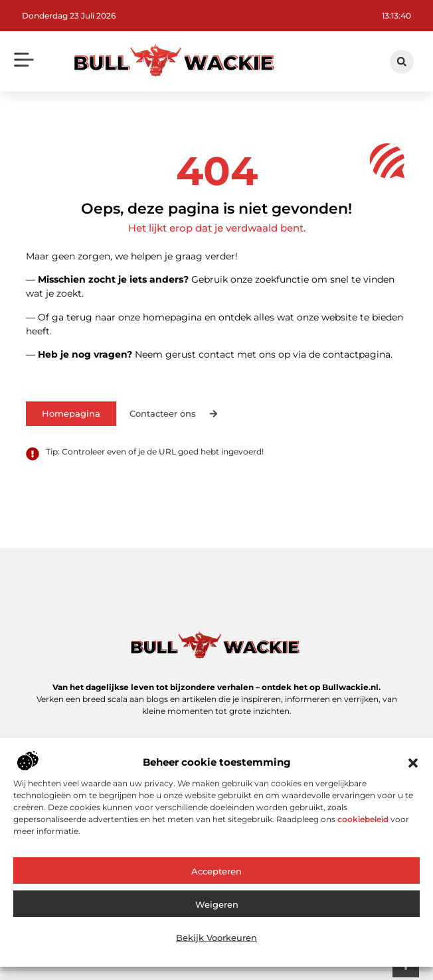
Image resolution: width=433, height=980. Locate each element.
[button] (413, 770)
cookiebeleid (363, 826)
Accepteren (217, 878)
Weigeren (217, 911)
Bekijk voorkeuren (217, 944)
